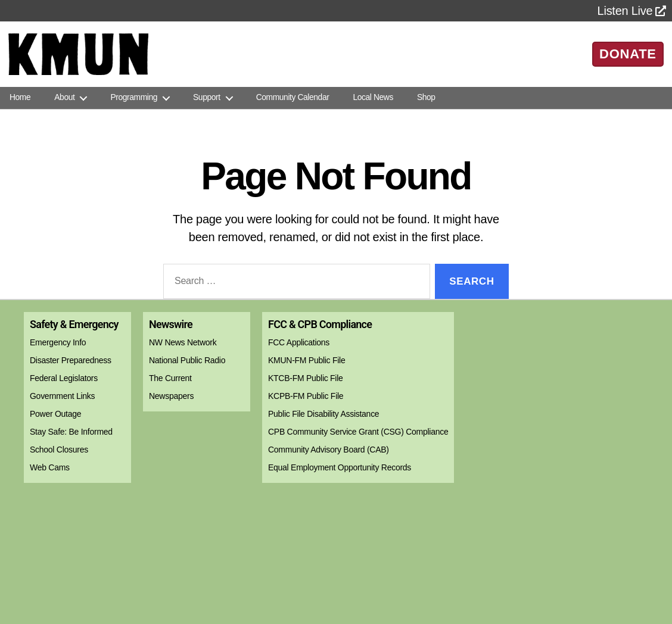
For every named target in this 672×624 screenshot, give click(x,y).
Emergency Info (58, 342)
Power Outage (55, 414)
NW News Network (183, 342)
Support (207, 97)
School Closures (59, 450)
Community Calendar (293, 97)
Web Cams (50, 467)
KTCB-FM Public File (306, 378)
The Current (170, 378)
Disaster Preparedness (71, 360)
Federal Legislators (64, 378)
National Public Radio (187, 360)
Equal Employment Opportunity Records (340, 467)
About (64, 97)
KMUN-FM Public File (307, 360)
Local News (373, 97)
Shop (426, 97)
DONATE (628, 54)
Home (20, 97)
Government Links (62, 396)
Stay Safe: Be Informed (71, 432)
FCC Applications (299, 342)
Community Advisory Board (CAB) (329, 450)
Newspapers (171, 396)
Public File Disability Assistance (323, 414)
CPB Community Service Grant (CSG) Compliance (358, 432)
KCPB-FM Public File (306, 396)
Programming (134, 97)
